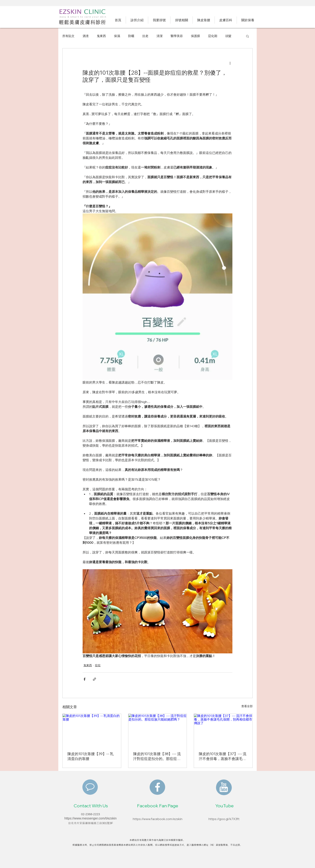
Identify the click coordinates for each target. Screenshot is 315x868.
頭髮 (228, 36)
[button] (247, 36)
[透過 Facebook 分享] (85, 679)
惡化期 (213, 36)
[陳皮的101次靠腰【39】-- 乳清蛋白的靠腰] (92, 730)
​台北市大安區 (77, 823)
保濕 (117, 36)
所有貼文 (68, 36)
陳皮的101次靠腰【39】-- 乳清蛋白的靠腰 (90, 756)
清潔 (160, 36)
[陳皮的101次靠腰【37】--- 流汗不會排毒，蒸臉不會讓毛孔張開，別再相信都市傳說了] (223, 730)
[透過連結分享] (94, 679)
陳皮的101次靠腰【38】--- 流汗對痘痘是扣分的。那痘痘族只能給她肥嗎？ (157, 756)
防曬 (131, 36)
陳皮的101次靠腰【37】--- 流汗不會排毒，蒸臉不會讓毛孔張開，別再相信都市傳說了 (223, 756)
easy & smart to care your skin (83, 17)
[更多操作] (230, 63)
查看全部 (247, 706)
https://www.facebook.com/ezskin (158, 819)
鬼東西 (101, 36)
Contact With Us (91, 806)
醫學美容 (177, 36)
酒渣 (86, 36)
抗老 (145, 36)
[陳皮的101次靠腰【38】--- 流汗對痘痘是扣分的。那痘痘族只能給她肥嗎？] (158, 730)
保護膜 (195, 36)
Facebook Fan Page (158, 806)
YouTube (225, 806)
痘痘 (98, 665)
